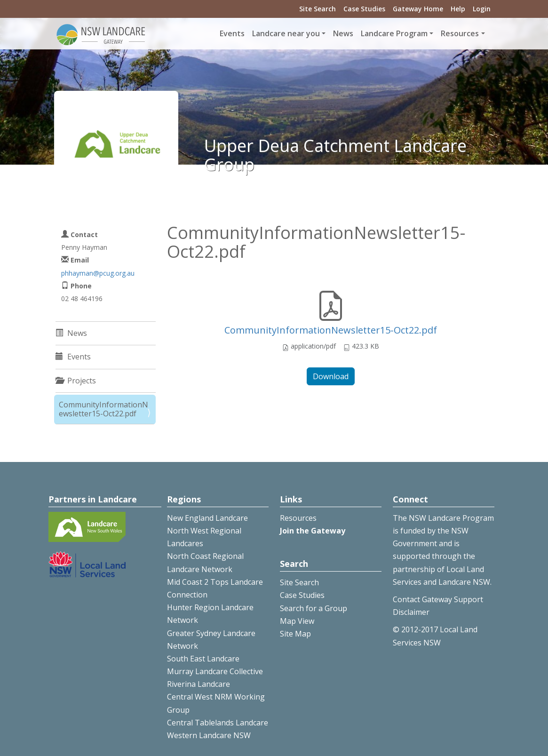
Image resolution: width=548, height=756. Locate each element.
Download (331, 376)
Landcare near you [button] (286, 33)
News (343, 33)
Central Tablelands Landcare (218, 723)
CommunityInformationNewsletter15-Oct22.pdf (331, 330)
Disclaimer (411, 612)
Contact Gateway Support (438, 599)
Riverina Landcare (199, 684)
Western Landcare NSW (209, 735)
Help (458, 9)
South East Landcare (203, 659)
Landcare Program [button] (394, 33)
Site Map (295, 634)
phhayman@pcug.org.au (98, 273)
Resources (298, 518)
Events (232, 33)
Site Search (318, 9)
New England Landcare (207, 518)
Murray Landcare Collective (215, 671)
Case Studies (364, 9)
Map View (297, 621)
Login (482, 9)
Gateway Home (418, 9)
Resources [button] (460, 33)
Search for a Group (314, 608)
